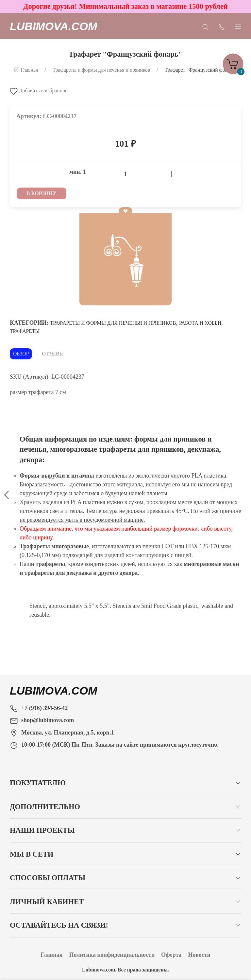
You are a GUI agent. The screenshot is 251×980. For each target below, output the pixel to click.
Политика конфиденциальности (112, 955)
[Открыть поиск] (205, 26)
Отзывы (53, 354)
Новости (199, 955)
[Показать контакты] (222, 26)
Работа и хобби (200, 323)
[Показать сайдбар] (238, 26)
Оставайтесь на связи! (59, 925)
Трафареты (25, 331)
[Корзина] (233, 62)
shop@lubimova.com (48, 720)
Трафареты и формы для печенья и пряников (113, 323)
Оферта (171, 955)
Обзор (21, 354)
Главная (51, 955)
